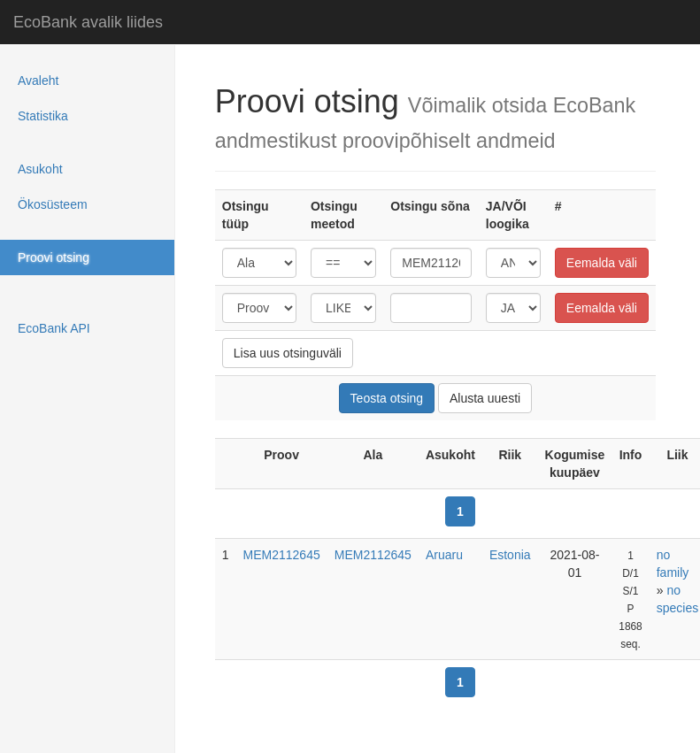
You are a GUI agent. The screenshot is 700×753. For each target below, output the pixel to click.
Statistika (43, 116)
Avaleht (38, 81)
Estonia (510, 555)
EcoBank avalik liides (88, 22)
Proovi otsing (54, 257)
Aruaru (444, 555)
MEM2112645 (282, 555)
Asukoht (40, 169)
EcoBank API (54, 328)
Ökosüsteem (53, 204)
